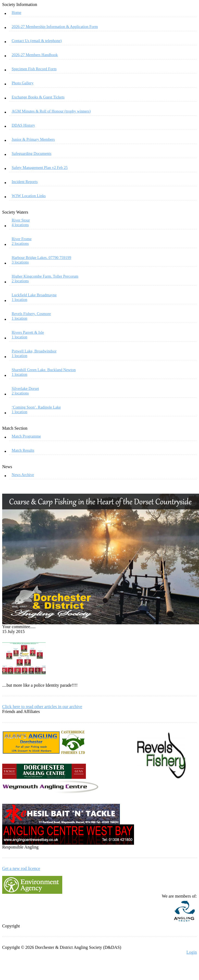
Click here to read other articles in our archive (42, 707)
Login (192, 952)
